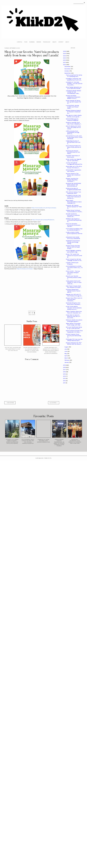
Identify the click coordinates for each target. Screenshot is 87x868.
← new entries (10, 403)
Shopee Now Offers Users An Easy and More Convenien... (74, 299)
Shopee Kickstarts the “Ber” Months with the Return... (74, 344)
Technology (47, 42)
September (68, 73)
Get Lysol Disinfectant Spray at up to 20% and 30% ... (74, 328)
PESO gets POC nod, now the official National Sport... (74, 340)
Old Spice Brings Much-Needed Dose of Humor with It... (73, 291)
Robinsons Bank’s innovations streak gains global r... (74, 321)
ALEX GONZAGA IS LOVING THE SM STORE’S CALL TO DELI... (74, 268)
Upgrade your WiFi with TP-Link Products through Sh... (74, 295)
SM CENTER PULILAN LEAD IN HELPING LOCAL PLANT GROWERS (74, 137)
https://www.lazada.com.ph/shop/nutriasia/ (44, 208)
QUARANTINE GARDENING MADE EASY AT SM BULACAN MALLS (73, 185)
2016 (65, 372)
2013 (65, 378)
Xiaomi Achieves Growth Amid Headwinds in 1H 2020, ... (74, 331)
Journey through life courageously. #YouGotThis (74, 164)
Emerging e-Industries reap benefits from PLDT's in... (74, 79)
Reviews (39, 42)
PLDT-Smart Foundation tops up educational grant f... (74, 229)
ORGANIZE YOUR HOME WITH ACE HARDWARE (73, 238)
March (66, 358)
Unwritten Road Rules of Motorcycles (73, 156)
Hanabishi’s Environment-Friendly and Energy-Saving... (73, 242)
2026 (65, 51)
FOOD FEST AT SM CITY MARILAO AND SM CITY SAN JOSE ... (73, 316)
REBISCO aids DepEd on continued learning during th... (74, 220)
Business (32, 42)
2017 (65, 370)
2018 (65, 367)
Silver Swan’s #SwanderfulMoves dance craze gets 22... (74, 202)
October (67, 71)
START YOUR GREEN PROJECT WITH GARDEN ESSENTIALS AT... (74, 308)
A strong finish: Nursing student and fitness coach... (72, 107)
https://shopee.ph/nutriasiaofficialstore (43, 220)
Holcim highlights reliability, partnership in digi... (74, 251)
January (67, 362)
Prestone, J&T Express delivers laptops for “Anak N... (74, 207)
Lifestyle (19, 42)
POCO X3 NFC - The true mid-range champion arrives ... (73, 273)
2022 (65, 60)
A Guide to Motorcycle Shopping (72, 263)
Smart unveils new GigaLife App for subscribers (74, 160)
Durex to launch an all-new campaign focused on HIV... (74, 260)
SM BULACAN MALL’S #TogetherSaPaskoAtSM (73, 189)
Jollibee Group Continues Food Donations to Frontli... (74, 211)
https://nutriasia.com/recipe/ (25, 269)
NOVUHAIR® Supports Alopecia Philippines (72, 120)
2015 (65, 374)
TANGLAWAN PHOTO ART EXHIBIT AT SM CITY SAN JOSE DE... (74, 282)
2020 (65, 65)
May (66, 354)
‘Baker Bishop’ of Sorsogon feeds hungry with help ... (74, 324)
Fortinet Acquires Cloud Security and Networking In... (73, 336)
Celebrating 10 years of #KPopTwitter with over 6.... (73, 142)
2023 (65, 58)
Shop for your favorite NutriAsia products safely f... (74, 277)
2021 (65, 62)
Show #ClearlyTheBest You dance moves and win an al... (73, 147)
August (67, 347)
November (68, 69)
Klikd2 (37, 458)
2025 (65, 54)
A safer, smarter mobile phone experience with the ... (74, 234)
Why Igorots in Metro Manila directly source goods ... (74, 116)
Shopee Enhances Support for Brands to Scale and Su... (73, 112)
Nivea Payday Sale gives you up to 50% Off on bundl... (74, 88)
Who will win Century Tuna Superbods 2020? (73, 193)
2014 (65, 376)
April (66, 356)
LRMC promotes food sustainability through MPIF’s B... (73, 132)
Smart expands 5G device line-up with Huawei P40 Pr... (73, 102)
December (68, 67)
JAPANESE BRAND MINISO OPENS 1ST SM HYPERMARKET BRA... (73, 92)
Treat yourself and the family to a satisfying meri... (74, 76)
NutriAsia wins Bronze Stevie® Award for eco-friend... (73, 152)
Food (26, 42)
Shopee (33, 315)
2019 (65, 365)
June (66, 351)
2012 (65, 381)
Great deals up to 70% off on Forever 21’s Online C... (74, 167)
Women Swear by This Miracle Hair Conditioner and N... (73, 175)
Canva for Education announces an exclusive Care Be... (73, 225)
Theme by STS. (48, 458)
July (66, 349)
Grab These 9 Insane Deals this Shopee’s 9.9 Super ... (74, 287)
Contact (61, 42)
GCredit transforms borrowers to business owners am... (73, 215)
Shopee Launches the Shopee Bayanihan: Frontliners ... (72, 180)
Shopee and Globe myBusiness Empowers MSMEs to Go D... (73, 97)
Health (54, 42)
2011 (64, 383)
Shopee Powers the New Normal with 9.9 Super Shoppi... (73, 247)
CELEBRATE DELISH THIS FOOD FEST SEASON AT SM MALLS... (73, 197)
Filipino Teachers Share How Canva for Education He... (74, 312)
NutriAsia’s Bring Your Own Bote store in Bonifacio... (73, 304)
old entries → (54, 403)
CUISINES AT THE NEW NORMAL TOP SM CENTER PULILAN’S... (74, 84)
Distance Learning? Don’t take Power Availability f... (74, 123)
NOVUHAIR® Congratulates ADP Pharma (74, 171)
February (67, 360)
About (67, 42)
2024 (65, 56)
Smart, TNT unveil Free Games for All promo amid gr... (74, 256)
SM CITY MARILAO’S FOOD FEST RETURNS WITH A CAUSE (73, 127)
